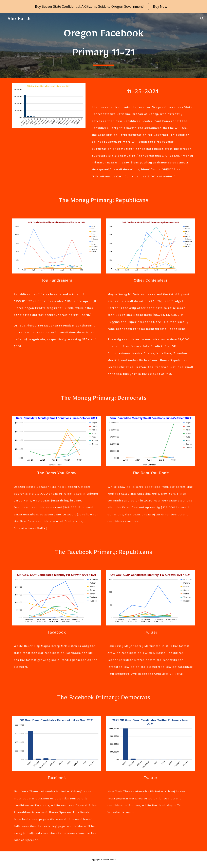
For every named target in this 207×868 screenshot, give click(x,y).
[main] (103, 45)
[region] (103, 6)
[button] (202, 19)
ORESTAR (172, 156)
